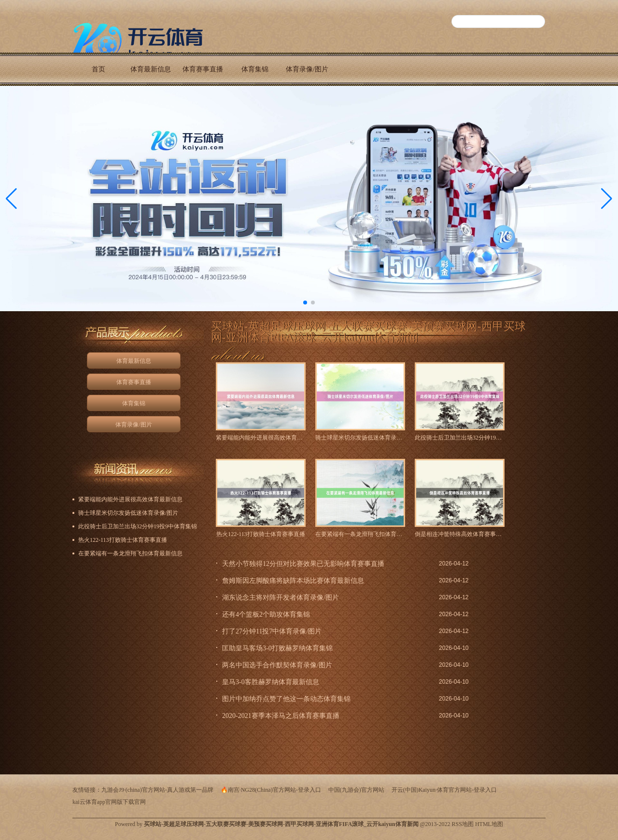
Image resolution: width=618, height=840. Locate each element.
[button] (607, 198)
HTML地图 (489, 824)
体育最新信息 (151, 69)
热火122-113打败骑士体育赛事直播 (261, 534)
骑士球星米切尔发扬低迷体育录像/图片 (360, 438)
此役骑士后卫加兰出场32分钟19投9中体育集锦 (460, 438)
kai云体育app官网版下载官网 (109, 802)
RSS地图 (463, 824)
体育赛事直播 (203, 69)
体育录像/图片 (307, 69)
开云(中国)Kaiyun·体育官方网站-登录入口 (444, 790)
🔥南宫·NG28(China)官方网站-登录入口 (271, 790)
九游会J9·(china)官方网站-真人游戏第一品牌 (157, 790)
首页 (98, 69)
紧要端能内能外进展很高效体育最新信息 (261, 438)
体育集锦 (255, 69)
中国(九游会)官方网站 (356, 790)
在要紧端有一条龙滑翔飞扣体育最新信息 (360, 534)
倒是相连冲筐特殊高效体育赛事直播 (460, 534)
